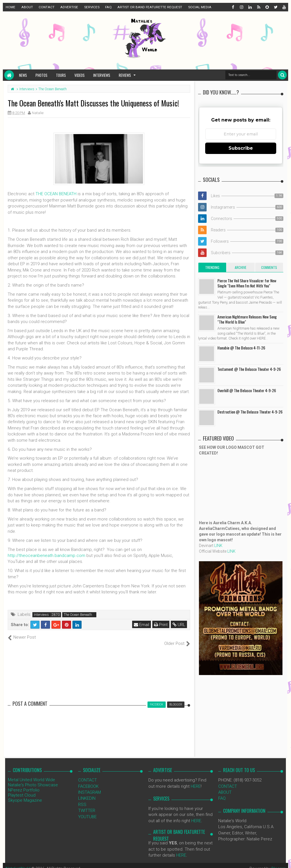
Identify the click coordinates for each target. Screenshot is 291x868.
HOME (11, 7)
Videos (80, 75)
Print (161, 625)
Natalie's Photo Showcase (33, 779)
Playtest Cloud (22, 789)
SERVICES (92, 7)
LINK (218, 546)
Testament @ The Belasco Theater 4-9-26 (249, 369)
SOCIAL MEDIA (200, 7)
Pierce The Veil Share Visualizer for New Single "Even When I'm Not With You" (247, 283)
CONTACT (47, 7)
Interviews (102, 75)
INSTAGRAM (90, 786)
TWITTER (87, 805)
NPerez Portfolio (24, 784)
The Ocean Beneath (78, 615)
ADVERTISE (69, 7)
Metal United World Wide (32, 774)
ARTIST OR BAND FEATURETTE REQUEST (150, 7)
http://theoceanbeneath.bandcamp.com (46, 556)
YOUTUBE (87, 811)
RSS (82, 798)
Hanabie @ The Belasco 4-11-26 (241, 348)
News (23, 75)
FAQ (108, 7)
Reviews (125, 75)
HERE (196, 780)
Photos (41, 75)
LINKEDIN (87, 792)
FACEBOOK (88, 780)
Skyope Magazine (25, 794)
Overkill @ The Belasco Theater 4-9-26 (247, 390)
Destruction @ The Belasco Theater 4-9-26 (250, 412)
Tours (61, 75)
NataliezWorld (18, 862)
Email (142, 625)
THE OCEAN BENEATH (56, 194)
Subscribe (241, 148)
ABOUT (27, 7)
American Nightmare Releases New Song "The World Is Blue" (247, 319)
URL (179, 625)
